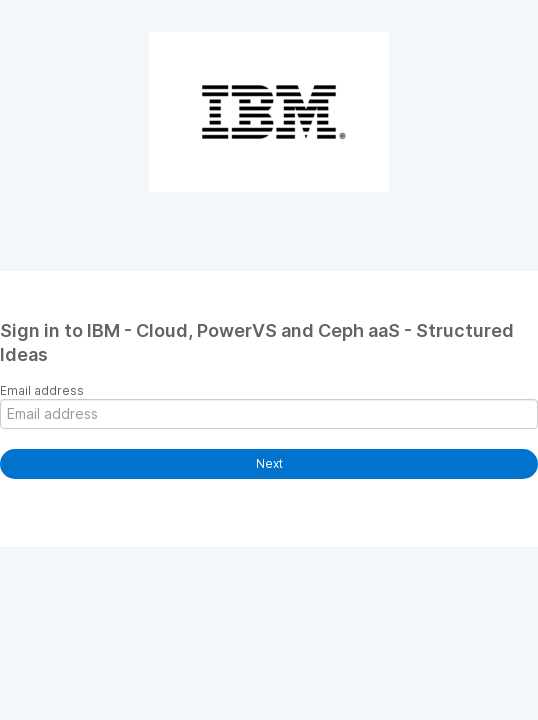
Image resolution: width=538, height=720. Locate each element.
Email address (42, 390)
